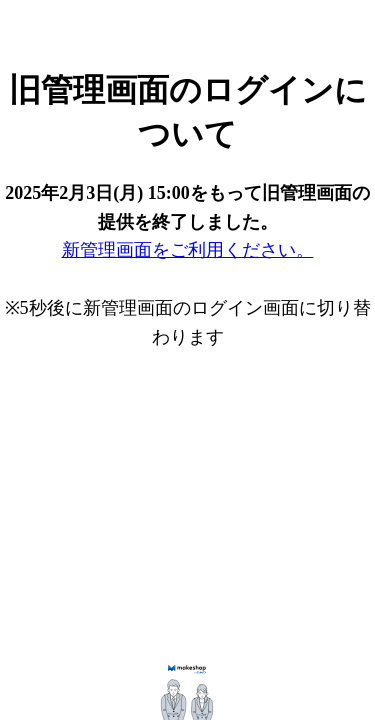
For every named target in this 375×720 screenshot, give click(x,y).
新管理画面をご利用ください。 (188, 250)
